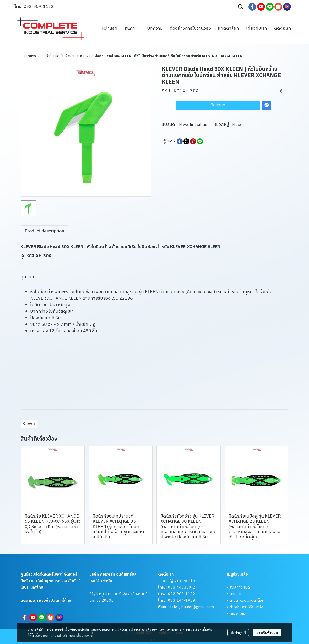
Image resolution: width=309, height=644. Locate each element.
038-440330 (179, 588)
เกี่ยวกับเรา (238, 614)
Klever (70, 56)
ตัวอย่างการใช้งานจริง (246, 607)
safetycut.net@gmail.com (192, 607)
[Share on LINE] (200, 141)
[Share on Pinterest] (193, 141)
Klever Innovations (193, 125)
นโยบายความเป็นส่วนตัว (52, 635)
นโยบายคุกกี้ (84, 635)
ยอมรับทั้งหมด (267, 632)
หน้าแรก (30, 56)
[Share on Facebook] (180, 141)
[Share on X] (186, 141)
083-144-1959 (182, 601)
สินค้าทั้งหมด (50, 56)
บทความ (236, 594)
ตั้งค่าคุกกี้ (238, 632)
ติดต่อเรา (218, 105)
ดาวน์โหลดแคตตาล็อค (247, 601)
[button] (241, 7)
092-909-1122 (39, 7)
